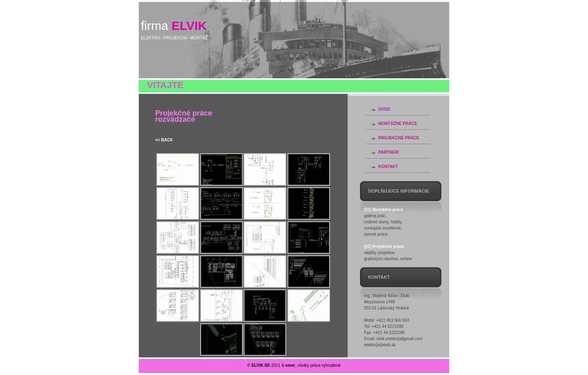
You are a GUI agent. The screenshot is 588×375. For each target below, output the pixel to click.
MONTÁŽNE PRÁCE (398, 124)
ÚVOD (384, 109)
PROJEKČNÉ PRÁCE (399, 138)
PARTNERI (389, 152)
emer (290, 365)
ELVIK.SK (261, 365)
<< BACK (164, 140)
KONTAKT (388, 167)
